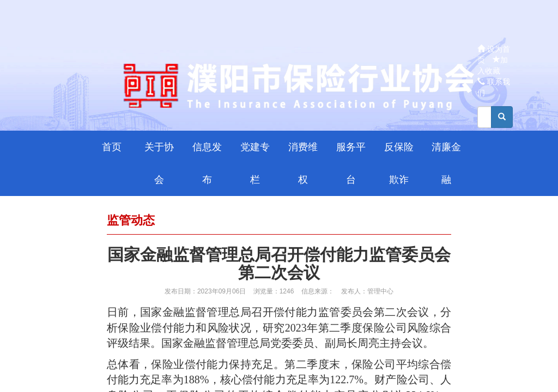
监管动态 (131, 220)
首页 (112, 147)
